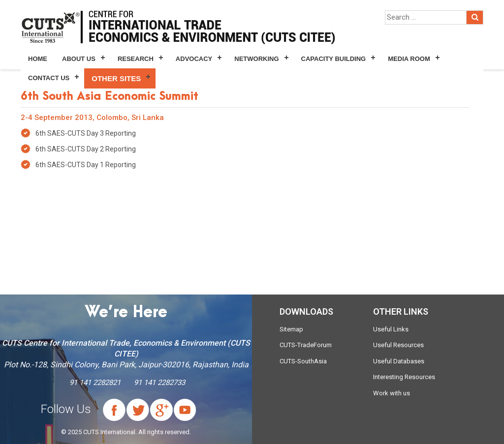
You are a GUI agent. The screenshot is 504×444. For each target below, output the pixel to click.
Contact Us (49, 78)
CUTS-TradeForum (306, 345)
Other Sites (116, 78)
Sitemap (291, 329)
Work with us (392, 393)
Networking (256, 59)
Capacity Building (334, 59)
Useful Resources (398, 345)
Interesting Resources (404, 377)
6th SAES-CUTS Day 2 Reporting (86, 149)
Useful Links (391, 329)
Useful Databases (399, 361)
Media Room (409, 59)
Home (38, 59)
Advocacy (194, 59)
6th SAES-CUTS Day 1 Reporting (86, 165)
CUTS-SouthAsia (303, 361)
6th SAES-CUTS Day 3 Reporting (86, 133)
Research (136, 59)
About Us (79, 59)
